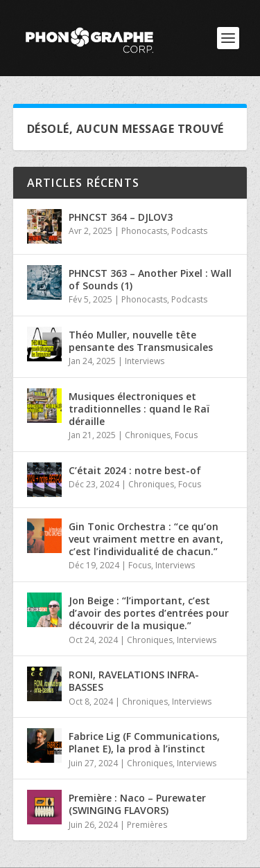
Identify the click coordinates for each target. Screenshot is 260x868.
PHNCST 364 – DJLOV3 (121, 217)
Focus (186, 435)
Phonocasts (144, 231)
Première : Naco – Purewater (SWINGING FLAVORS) (137, 804)
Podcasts (189, 231)
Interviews (145, 361)
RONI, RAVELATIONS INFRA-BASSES (134, 681)
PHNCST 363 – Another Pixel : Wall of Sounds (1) (150, 279)
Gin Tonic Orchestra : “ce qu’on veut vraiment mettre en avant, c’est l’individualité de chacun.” (146, 539)
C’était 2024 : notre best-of (135, 470)
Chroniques (148, 435)
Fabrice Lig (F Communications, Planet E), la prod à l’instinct (144, 742)
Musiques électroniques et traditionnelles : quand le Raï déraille (139, 409)
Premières (147, 825)
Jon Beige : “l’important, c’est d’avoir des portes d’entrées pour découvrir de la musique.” (149, 613)
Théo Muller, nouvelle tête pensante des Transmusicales (141, 341)
